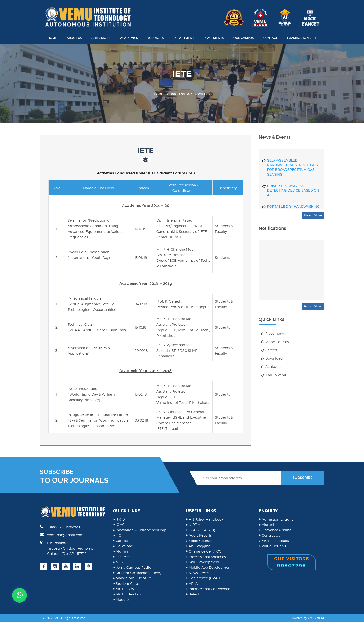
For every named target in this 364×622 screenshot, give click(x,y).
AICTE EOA (123, 589)
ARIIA (192, 583)
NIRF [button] (193, 525)
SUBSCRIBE (302, 478)
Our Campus (244, 38)
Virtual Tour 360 (273, 546)
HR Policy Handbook (205, 519)
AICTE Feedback (274, 541)
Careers (269, 350)
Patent (193, 594)
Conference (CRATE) (204, 578)
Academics (129, 38)
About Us (74, 38)
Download (272, 358)
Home (52, 38)
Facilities (121, 557)
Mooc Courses (275, 342)
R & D (119, 519)
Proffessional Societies (206, 557)
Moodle (121, 599)
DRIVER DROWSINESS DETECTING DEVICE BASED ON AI (293, 197)
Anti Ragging (198, 546)
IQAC (119, 525)
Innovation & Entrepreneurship (139, 530)
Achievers (271, 366)
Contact (270, 38)
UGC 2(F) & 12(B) (200, 530)
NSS (118, 562)
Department (184, 38)
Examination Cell (302, 38)
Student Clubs (126, 583)
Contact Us (269, 535)
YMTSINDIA (316, 618)
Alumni (120, 551)
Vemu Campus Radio (132, 567)
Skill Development (203, 562)
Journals (156, 38)
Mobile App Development (209, 567)
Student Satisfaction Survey (137, 573)
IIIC (117, 535)
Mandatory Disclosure (132, 578)
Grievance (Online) (275, 530)
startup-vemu (274, 375)
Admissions (101, 38)
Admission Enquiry (276, 519)
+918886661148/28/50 (61, 527)
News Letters (198, 573)
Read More (313, 215)
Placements (214, 38)
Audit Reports (199, 535)
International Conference (208, 589)
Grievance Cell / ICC (204, 551)
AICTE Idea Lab (127, 594)
